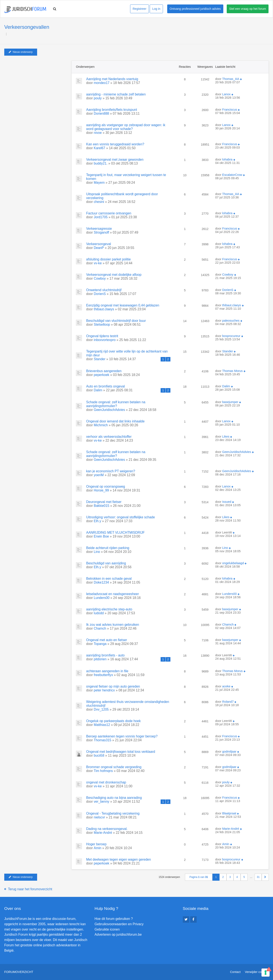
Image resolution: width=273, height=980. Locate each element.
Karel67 (100, 148)
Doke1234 (101, 582)
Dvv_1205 (101, 709)
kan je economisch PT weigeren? (111, 471)
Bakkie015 (102, 506)
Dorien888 (102, 113)
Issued (227, 502)
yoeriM (99, 475)
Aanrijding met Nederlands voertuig (112, 79)
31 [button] (258, 877)
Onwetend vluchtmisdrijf (104, 290)
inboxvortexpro (105, 340)
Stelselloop (102, 324)
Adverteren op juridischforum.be (118, 934)
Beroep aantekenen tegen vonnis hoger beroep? (122, 736)
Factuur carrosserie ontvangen (109, 213)
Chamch (100, 628)
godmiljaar (229, 752)
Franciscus (230, 110)
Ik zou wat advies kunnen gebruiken (113, 625)
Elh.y (98, 521)
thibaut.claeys (104, 309)
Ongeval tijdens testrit (102, 336)
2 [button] (223, 877)
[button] (265, 877)
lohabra (227, 159)
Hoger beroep (96, 844)
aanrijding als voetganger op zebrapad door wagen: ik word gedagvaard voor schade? (126, 127)
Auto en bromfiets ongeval (105, 386)
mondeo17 (102, 83)
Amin (98, 848)
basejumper (230, 402)
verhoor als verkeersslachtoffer (109, 437)
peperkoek (102, 375)
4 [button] (237, 877)
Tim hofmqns (103, 771)
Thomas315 (103, 740)
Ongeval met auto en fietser (107, 640)
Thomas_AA (231, 79)
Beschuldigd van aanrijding (106, 563)
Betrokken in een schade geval (109, 579)
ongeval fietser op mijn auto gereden (113, 686)
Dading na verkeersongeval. (107, 829)
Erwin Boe (101, 536)
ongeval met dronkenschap (106, 782)
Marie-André (103, 833)
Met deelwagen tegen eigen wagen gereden (118, 859)
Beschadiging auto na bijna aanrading (114, 798)
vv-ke (98, 263)
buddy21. (101, 163)
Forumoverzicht (19, 972)
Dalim (98, 390)
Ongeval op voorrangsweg (106, 486)
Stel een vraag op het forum (248, 9)
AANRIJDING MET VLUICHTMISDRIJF (115, 533)
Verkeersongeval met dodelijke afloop (114, 275)
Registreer (140, 9)
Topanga (100, 644)
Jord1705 (101, 217)
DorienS (100, 294)
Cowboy (100, 278)
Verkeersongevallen (27, 27)
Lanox (226, 94)
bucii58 (99, 755)
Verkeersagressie (99, 229)
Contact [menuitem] (235, 972)
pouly (98, 98)
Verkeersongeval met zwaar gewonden (115, 160)
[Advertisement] (36, 87)
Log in (156, 9)
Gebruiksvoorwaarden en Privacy (119, 924)
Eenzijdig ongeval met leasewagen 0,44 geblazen (123, 305)
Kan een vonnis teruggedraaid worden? (115, 144)
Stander (100, 359)
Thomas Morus (232, 371)
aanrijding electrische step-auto (109, 609)
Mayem (99, 183)
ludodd (99, 613)
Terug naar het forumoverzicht (30, 889)
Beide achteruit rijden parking (108, 548)
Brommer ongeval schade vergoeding (114, 767)
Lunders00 (102, 598)
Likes (226, 437)
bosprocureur (231, 336)
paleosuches (231, 321)
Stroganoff (102, 232)
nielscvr (99, 817)
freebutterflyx (103, 675)
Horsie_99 (101, 490)
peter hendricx (104, 690)
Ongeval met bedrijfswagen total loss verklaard (121, 752)
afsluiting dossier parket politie (108, 259)
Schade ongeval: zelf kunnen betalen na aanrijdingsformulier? (116, 404)
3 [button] (230, 877)
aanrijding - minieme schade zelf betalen (116, 94)
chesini (99, 202)
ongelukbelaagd (233, 563)
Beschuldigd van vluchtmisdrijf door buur (116, 321)
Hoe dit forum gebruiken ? (114, 919)
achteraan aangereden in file (107, 671)
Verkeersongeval (99, 244)
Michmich (101, 425)
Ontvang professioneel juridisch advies (195, 9)
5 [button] (244, 877)
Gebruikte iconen (107, 929)
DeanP (99, 248)
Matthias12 (102, 725)
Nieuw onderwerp (21, 52)
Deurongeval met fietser (104, 502)
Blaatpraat (229, 813)
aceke (226, 686)
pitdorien (100, 659)
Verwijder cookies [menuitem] (257, 972)
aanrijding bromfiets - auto (105, 655)
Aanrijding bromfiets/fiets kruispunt (112, 110)
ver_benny (102, 801)
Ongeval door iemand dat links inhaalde (115, 421)
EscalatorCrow (232, 175)
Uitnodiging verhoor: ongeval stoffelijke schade (121, 517)
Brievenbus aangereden (104, 371)
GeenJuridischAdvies (109, 410)
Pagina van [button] (199, 877)
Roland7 (228, 702)
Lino (97, 552)
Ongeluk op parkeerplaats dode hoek (113, 721)
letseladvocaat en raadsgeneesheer (113, 594)
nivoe (98, 133)
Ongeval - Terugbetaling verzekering (113, 813)
